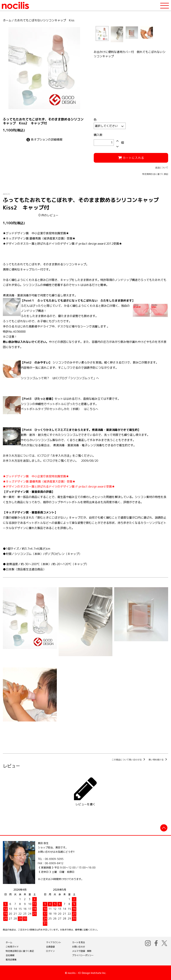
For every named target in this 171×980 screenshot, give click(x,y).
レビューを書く (85, 790)
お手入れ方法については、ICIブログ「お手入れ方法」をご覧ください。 (49, 456)
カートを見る (79, 942)
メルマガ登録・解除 (82, 950)
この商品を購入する (85, 743)
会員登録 (50, 946)
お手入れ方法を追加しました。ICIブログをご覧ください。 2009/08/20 (51, 461)
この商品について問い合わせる (129, 759)
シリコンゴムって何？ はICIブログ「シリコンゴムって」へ (60, 378)
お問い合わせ (79, 946)
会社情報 (10, 955)
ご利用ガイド (12, 946)
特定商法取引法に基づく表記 (20, 950)
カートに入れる (131, 158)
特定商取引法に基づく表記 (155, 174)
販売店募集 (11, 959)
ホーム (7, 20)
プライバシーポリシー (83, 955)
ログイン (50, 950)
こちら (91, 409)
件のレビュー (48, 215)
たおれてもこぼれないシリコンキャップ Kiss (44, 20)
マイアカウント (54, 942)
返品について (162, 168)
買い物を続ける (158, 759)
